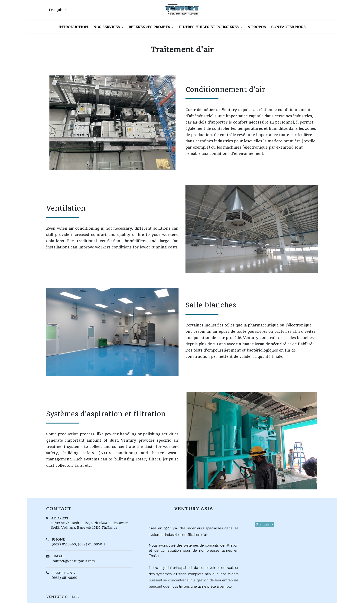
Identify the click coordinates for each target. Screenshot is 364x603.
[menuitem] (73, 27)
